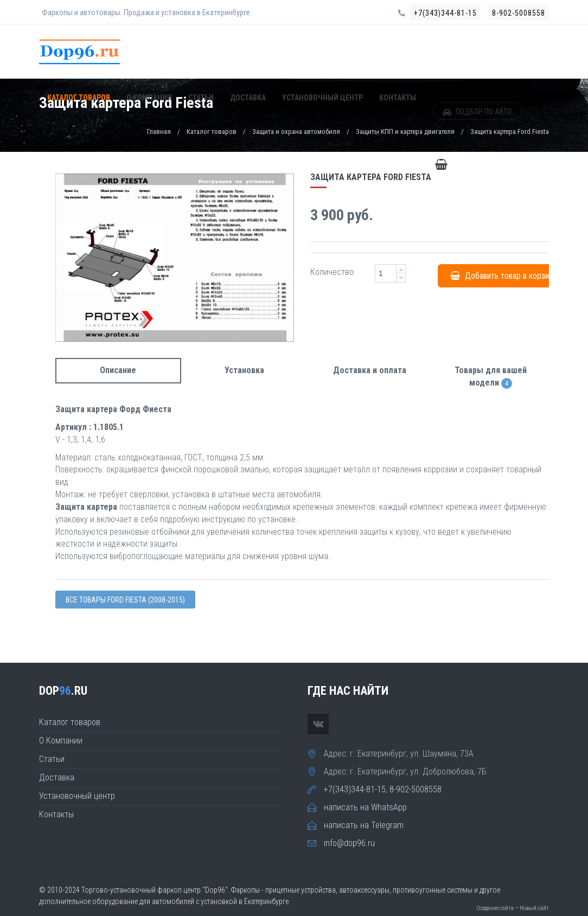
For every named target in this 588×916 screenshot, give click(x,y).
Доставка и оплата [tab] (370, 370)
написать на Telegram (364, 825)
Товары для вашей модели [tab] (491, 377)
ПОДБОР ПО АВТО (477, 112)
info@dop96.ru (349, 843)
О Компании (149, 98)
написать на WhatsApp (365, 807)
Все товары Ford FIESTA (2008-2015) (125, 600)
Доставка (248, 98)
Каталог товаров (79, 98)
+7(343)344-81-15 (445, 13)
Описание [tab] (118, 370)
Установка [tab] (244, 370)
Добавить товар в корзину (503, 276)
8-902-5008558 (519, 13)
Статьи (201, 98)
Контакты (398, 98)
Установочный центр (322, 98)
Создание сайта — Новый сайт (513, 908)
